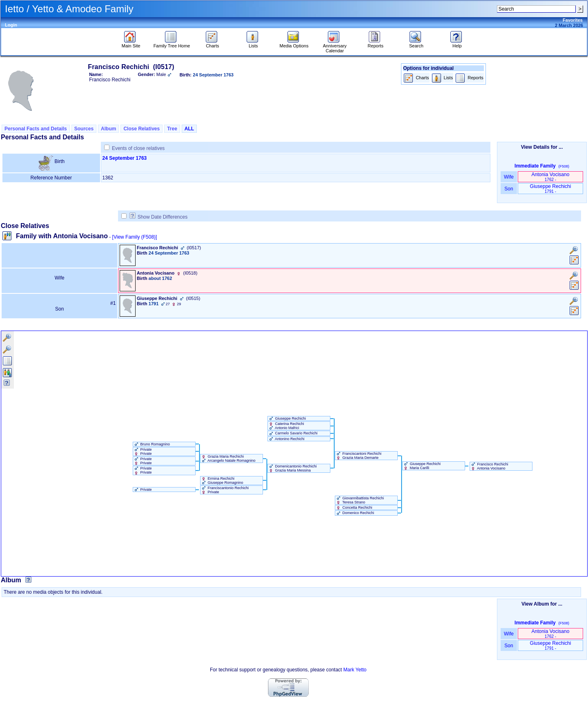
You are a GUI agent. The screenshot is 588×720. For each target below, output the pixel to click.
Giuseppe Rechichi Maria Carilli (422, 466)
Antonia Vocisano (551, 177)
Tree (172, 129)
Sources (84, 129)
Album (108, 129)
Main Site (131, 44)
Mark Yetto (355, 670)
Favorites (573, 20)
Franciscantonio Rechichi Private (225, 490)
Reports (375, 44)
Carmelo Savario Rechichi (293, 433)
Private (143, 490)
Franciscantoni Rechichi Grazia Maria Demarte (358, 456)
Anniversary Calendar (335, 46)
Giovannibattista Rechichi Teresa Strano (360, 500)
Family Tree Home (172, 44)
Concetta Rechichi (354, 508)
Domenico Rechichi (355, 513)
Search (416, 44)
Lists (253, 44)
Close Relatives (141, 129)
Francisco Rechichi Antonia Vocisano (489, 466)
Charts (213, 44)
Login (11, 25)
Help (457, 44)
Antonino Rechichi (286, 439)
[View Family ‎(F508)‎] (135, 237)
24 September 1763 (125, 158)
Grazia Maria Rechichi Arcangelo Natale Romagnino (228, 458)
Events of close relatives (138, 148)
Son (509, 189)
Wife (509, 177)
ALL (189, 129)
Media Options (294, 44)
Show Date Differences (159, 217)
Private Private (143, 452)
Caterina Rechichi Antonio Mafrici (286, 426)
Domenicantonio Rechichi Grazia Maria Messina (292, 468)
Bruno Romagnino (151, 444)
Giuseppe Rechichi (551, 189)
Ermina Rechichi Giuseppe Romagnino (222, 481)
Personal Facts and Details (36, 129)
